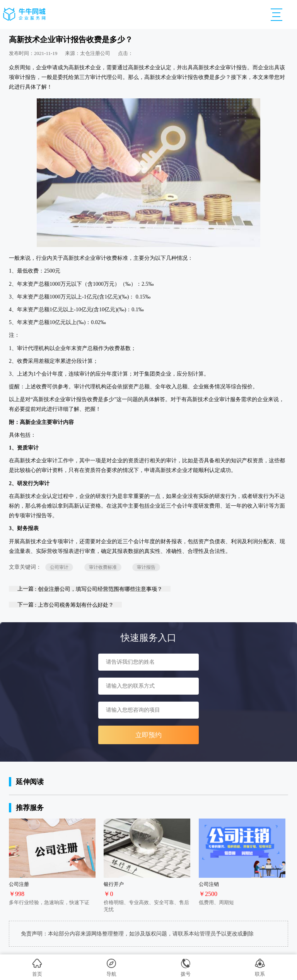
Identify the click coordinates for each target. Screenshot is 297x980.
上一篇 (90, 589)
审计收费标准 (103, 567)
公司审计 (59, 567)
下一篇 (66, 605)
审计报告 (146, 567)
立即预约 (148, 735)
